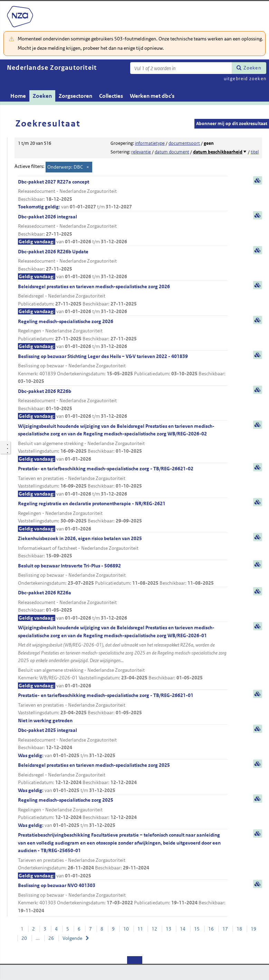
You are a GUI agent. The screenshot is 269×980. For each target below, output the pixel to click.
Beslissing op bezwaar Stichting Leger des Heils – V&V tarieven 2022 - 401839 (123, 369)
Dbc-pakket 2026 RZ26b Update (123, 265)
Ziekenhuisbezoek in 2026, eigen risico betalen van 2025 (123, 548)
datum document (172, 152)
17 (225, 929)
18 (239, 929)
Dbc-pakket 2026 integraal (123, 230)
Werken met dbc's (152, 96)
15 (197, 929)
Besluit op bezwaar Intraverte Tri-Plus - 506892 (123, 575)
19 (253, 929)
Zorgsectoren (75, 96)
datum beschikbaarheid (218, 152)
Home (18, 96)
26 (51, 938)
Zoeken (252, 68)
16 (211, 929)
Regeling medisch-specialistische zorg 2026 (123, 334)
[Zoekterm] (181, 68)
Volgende (72, 938)
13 (169, 929)
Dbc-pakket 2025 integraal (123, 743)
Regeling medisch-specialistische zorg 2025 (123, 813)
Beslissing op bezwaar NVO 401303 (123, 898)
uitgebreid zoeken (245, 79)
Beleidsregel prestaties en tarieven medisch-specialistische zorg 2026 (123, 299)
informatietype (150, 143)
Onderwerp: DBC (65, 167)
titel (255, 152)
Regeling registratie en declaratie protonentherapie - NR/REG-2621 (123, 516)
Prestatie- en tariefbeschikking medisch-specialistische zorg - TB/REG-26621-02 (123, 482)
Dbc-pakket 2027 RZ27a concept (123, 195)
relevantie (141, 152)
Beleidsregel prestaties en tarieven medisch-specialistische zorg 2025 (123, 778)
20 (24, 938)
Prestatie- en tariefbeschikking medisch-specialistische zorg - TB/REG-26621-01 (123, 708)
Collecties (111, 96)
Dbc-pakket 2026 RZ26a (123, 606)
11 (140, 929)
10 (126, 929)
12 (154, 929)
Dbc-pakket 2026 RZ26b (123, 404)
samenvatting (258, 180)
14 (183, 929)
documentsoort (184, 143)
